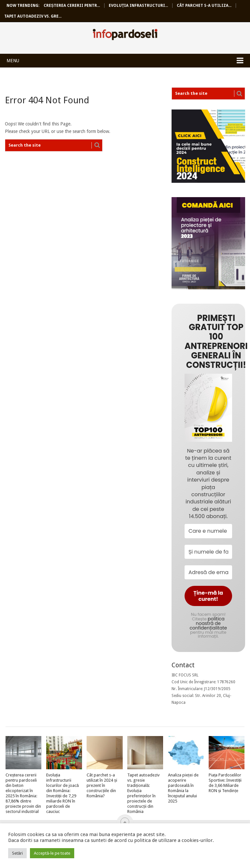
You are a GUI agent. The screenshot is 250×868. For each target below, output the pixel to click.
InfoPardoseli (125, 36)
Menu (13, 61)
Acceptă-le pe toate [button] (52, 853)
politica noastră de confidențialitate (208, 623)
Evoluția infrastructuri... (138, 6)
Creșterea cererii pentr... (72, 6)
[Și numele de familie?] (208, 552)
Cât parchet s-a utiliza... (204, 6)
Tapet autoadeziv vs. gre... (33, 16)
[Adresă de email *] (208, 572)
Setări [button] (17, 853)
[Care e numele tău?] (208, 531)
